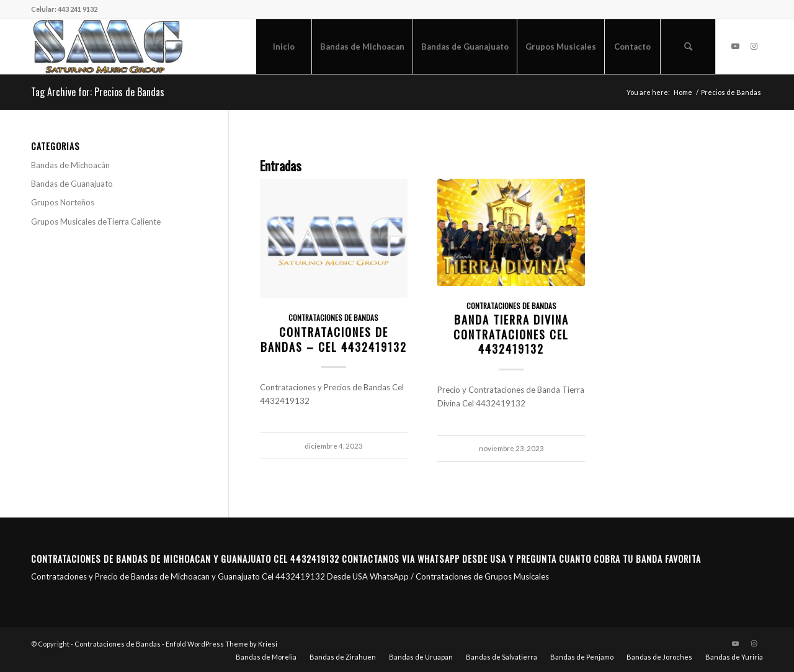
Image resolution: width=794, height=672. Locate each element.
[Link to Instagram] (754, 46)
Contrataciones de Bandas (333, 317)
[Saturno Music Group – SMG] (108, 47)
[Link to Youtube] (735, 46)
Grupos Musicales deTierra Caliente (96, 222)
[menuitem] (283, 47)
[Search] (688, 47)
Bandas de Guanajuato (72, 184)
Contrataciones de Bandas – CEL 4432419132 (334, 339)
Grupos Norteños (63, 202)
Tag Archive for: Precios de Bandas (98, 92)
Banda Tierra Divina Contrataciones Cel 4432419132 (511, 334)
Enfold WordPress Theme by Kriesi (221, 644)
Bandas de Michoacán (70, 165)
